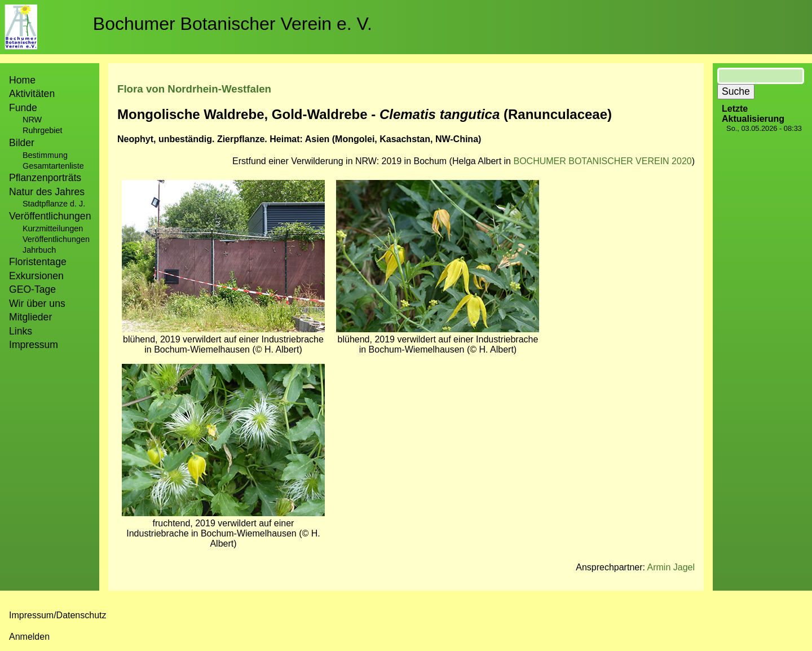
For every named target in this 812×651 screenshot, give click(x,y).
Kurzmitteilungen (53, 228)
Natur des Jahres (47, 192)
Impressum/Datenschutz (58, 615)
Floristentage (38, 262)
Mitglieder (30, 317)
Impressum (34, 345)
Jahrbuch (39, 250)
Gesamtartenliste (53, 166)
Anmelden (29, 637)
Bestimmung (45, 155)
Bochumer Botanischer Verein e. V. (233, 24)
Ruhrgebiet (42, 130)
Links (21, 331)
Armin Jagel (671, 567)
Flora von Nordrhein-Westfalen (194, 89)
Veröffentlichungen (56, 239)
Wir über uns (37, 303)
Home (22, 80)
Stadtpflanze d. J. (54, 204)
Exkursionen (36, 276)
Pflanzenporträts (45, 178)
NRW (32, 120)
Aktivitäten (32, 94)
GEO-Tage (32, 289)
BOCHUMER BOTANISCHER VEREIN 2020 (602, 161)
